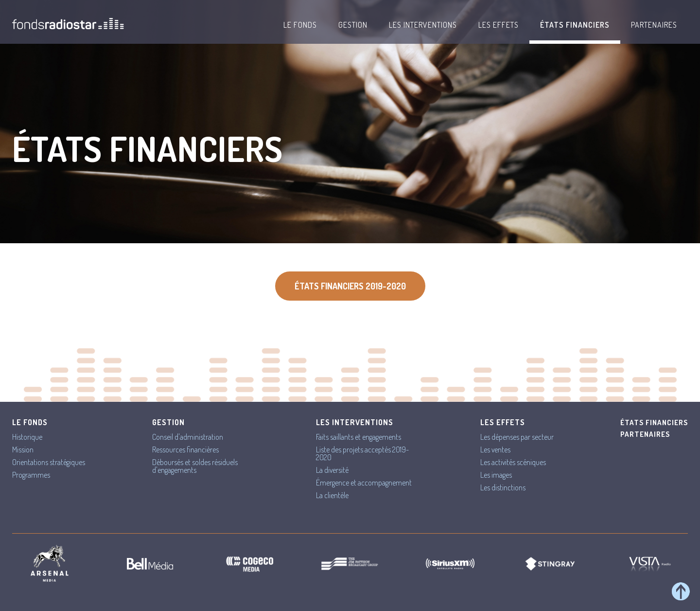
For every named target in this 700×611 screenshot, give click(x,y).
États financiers (575, 25)
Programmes (31, 475)
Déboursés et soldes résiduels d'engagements (195, 466)
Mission (23, 449)
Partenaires (654, 25)
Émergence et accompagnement (364, 483)
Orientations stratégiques (49, 462)
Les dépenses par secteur (517, 437)
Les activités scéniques (513, 462)
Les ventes (495, 449)
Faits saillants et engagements (359, 437)
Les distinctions (503, 487)
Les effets (499, 25)
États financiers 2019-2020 (350, 286)
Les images (496, 475)
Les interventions (423, 25)
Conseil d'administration (188, 437)
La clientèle (332, 495)
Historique (27, 437)
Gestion (353, 25)
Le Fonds (300, 25)
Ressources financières (185, 449)
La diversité (332, 470)
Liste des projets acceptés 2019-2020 (362, 453)
